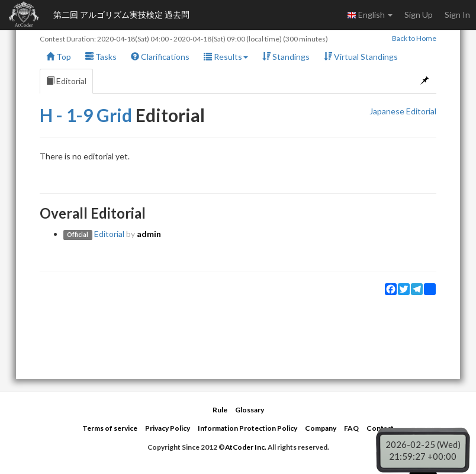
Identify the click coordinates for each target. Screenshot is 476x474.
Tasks (101, 57)
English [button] (370, 15)
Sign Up (419, 15)
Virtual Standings (361, 57)
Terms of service (110, 428)
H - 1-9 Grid (86, 115)
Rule (220, 410)
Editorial (66, 81)
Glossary (250, 410)
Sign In (457, 15)
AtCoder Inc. (246, 447)
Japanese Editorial (403, 111)
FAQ (351, 428)
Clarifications (160, 57)
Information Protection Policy (247, 428)
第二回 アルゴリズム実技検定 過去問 (121, 15)
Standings (286, 57)
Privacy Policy (168, 428)
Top (59, 57)
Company (321, 428)
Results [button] (226, 57)
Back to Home (414, 38)
